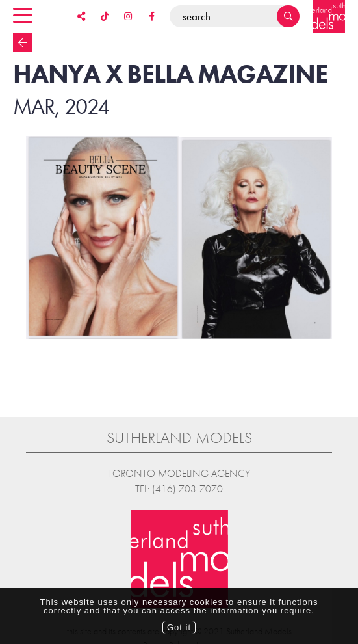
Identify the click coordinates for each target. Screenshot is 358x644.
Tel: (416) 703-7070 (179, 482)
